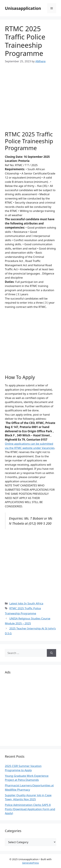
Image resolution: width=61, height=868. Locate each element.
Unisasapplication (23, 8)
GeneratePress (30, 863)
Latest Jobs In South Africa (26, 603)
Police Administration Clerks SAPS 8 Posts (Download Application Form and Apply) (30, 809)
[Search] (51, 653)
